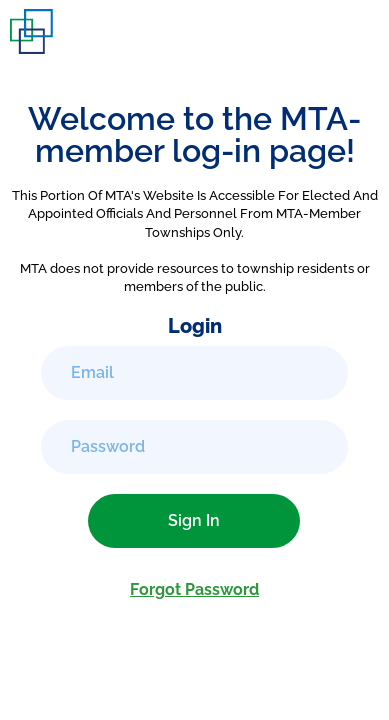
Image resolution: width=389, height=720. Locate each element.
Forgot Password (194, 589)
